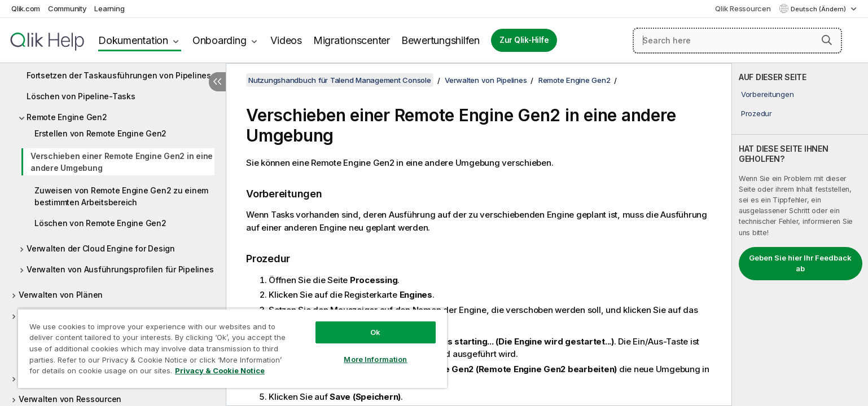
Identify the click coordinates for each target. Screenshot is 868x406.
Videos (286, 40)
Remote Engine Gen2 (67, 117)
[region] (233, 348)
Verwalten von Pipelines (486, 80)
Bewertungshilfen (440, 40)
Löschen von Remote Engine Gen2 (100, 223)
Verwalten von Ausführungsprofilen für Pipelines (120, 269)
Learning (109, 8)
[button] (827, 40)
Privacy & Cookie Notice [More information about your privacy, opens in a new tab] (220, 370)
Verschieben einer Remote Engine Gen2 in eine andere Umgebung (122, 162)
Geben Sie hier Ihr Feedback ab (800, 263)
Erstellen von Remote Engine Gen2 (100, 133)
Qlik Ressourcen (743, 8)
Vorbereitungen (768, 94)
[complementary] (800, 235)
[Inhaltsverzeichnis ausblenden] (217, 82)
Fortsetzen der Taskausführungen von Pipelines (119, 75)
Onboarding (220, 40)
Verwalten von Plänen (61, 295)
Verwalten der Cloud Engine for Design (101, 248)
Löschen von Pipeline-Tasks (81, 96)
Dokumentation (133, 40)
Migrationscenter (352, 40)
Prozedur (757, 113)
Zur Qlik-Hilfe (524, 40)
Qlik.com (26, 8)
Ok (375, 332)
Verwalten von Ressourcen (70, 399)
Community (67, 8)
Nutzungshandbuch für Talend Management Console (340, 80)
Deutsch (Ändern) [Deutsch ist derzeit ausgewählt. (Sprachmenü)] (819, 9)
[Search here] (737, 41)
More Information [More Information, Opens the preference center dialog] (375, 359)
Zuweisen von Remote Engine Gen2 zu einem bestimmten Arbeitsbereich (121, 196)
